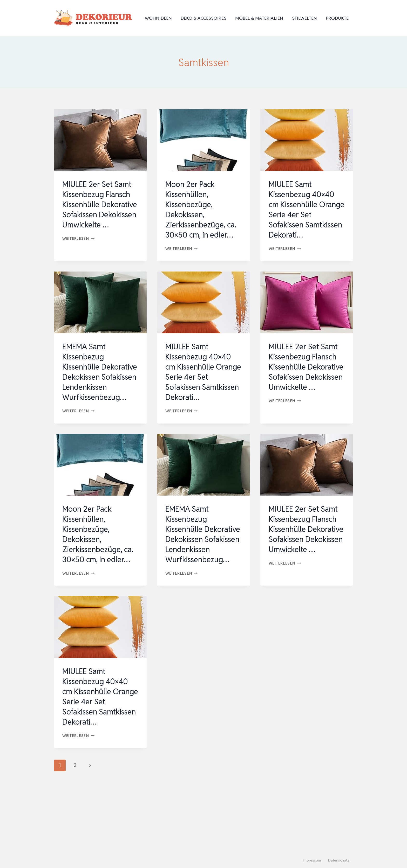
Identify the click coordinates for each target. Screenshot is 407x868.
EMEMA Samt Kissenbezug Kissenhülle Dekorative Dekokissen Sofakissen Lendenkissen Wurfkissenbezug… (96, 392)
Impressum (312, 860)
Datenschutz (339, 860)
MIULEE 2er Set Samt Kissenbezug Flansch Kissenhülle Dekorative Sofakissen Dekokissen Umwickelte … (100, 210)
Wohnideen (158, 18)
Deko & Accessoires (203, 18)
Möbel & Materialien (259, 18)
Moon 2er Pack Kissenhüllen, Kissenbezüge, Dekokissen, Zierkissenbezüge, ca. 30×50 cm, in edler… (202, 210)
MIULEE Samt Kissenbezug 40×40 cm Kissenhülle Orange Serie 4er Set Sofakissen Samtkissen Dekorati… (304, 215)
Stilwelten (304, 18)
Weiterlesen (79, 249)
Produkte (337, 18)
